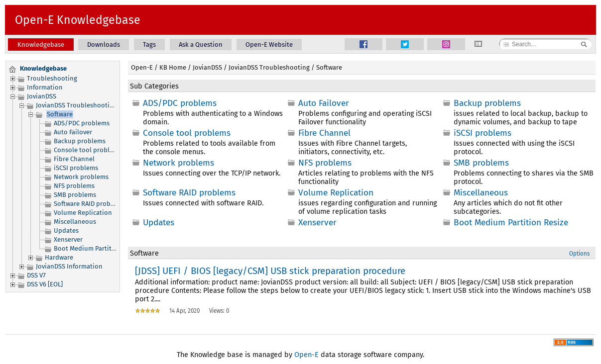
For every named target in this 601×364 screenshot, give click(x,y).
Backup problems (80, 141)
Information (45, 87)
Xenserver (68, 239)
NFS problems (74, 186)
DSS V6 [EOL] (45, 284)
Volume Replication (83, 213)
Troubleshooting (52, 78)
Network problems (81, 177)
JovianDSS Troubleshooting (76, 105)
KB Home (173, 67)
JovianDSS (42, 96)
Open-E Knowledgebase (78, 20)
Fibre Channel (74, 159)
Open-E (142, 67)
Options (579, 254)
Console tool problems (88, 150)
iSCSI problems (76, 168)
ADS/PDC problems (82, 123)
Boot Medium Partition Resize (98, 248)
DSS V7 (36, 275)
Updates (66, 230)
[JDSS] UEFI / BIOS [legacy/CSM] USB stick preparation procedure (270, 271)
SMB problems (75, 195)
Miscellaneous (75, 222)
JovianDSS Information (69, 266)
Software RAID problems (89, 204)
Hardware (59, 257)
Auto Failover (73, 132)
